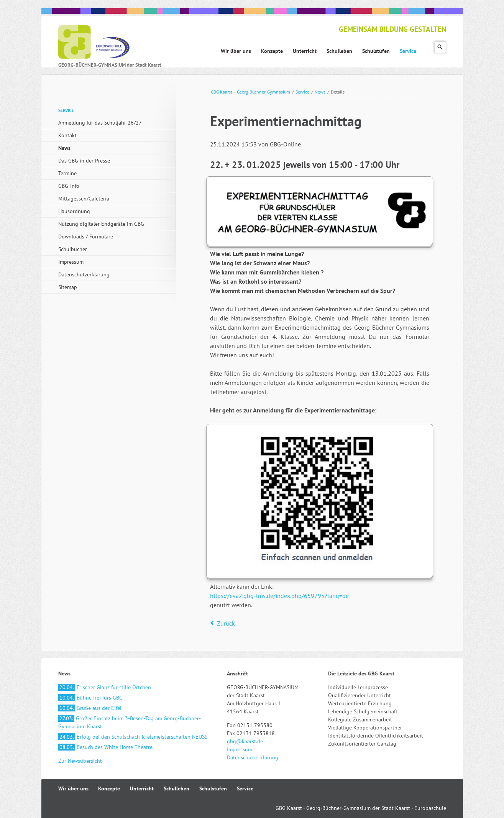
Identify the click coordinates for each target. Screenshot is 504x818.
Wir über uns (73, 788)
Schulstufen (213, 788)
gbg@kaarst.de (245, 741)
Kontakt (67, 135)
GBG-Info (69, 186)
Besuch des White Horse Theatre (105, 747)
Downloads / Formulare (86, 237)
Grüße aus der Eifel (90, 708)
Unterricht (142, 788)
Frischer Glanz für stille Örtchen (105, 687)
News (320, 92)
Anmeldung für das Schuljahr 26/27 (100, 123)
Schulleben (176, 788)
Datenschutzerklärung (84, 274)
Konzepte (109, 788)
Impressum (71, 262)
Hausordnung (74, 211)
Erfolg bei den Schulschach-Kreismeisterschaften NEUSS (133, 737)
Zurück (226, 623)
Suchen (440, 47)
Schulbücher (73, 249)
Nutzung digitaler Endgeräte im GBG (101, 224)
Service (302, 92)
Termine (67, 173)
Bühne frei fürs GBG (90, 698)
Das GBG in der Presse (84, 161)
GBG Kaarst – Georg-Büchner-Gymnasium (250, 92)
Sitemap (68, 287)
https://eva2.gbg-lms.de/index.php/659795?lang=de (279, 596)
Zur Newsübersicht (80, 761)
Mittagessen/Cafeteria (84, 199)
